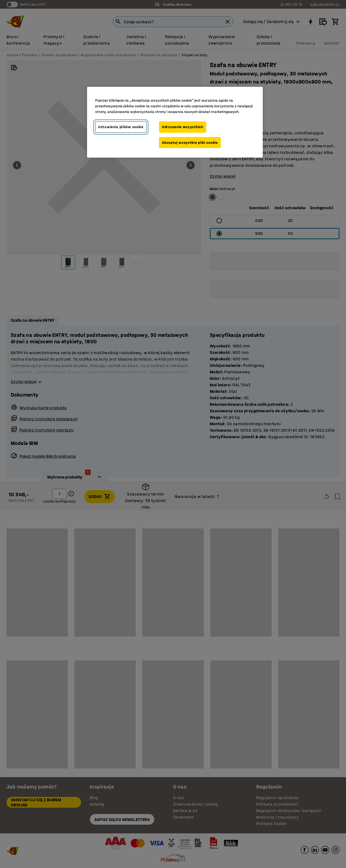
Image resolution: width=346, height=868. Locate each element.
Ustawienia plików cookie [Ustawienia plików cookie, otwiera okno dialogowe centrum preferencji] (121, 127)
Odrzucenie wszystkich (183, 127)
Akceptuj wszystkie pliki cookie (190, 143)
